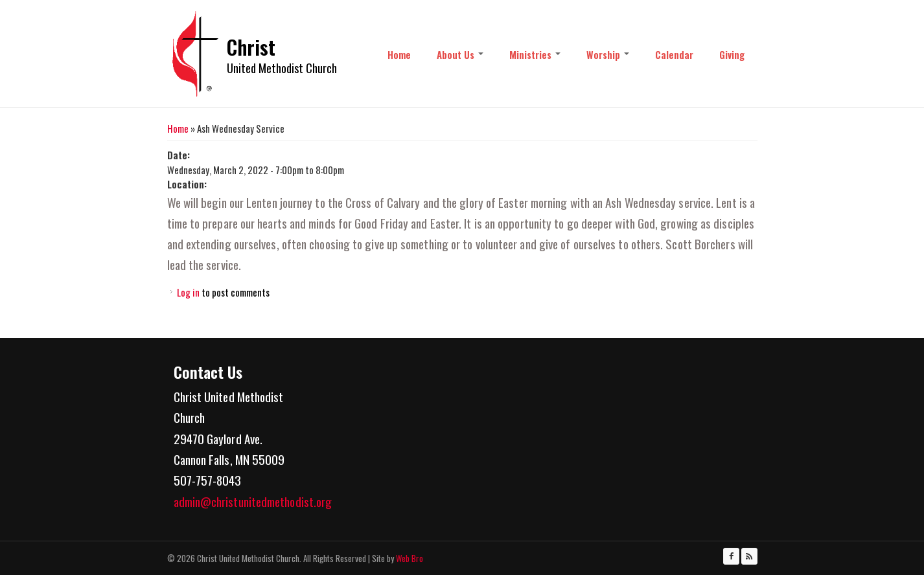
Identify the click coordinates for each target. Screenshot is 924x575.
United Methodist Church (282, 68)
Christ (251, 47)
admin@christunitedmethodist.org (253, 501)
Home (399, 54)
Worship (608, 54)
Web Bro (409, 558)
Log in (188, 292)
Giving (732, 54)
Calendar (674, 54)
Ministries (535, 54)
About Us (460, 54)
